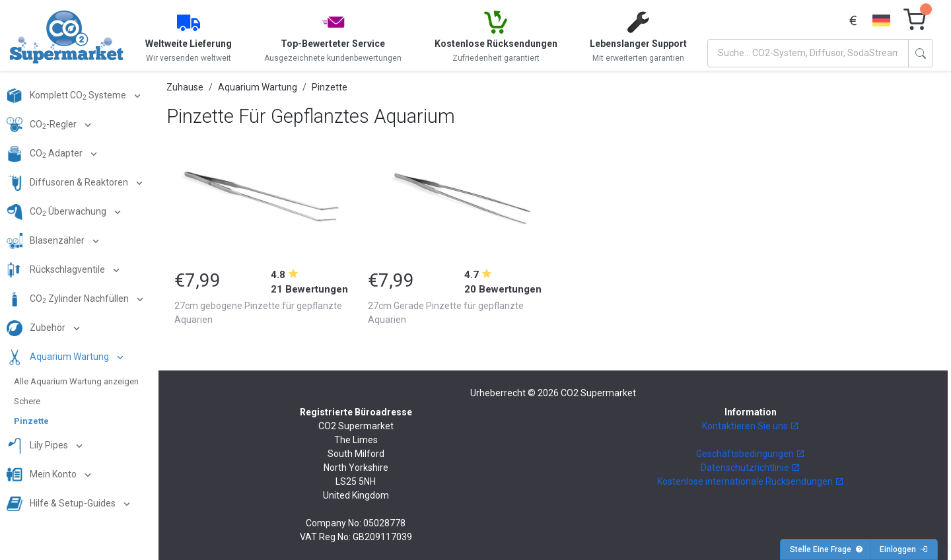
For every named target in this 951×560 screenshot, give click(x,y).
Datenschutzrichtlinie (751, 468)
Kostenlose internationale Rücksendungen (751, 481)
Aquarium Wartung (59, 357)
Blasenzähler (47, 241)
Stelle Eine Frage (827, 549)
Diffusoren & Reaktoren (68, 183)
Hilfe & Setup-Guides (62, 504)
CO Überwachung (57, 212)
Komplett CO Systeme (67, 96)
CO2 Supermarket (598, 393)
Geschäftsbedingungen (751, 454)
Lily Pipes (38, 446)
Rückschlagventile (57, 270)
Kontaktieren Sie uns (751, 426)
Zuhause (185, 87)
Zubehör (37, 328)
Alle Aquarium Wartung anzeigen (76, 381)
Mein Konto (43, 475)
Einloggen (904, 549)
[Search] (808, 53)
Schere (27, 401)
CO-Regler (43, 125)
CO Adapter (46, 154)
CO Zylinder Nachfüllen (69, 299)
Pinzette (31, 421)
